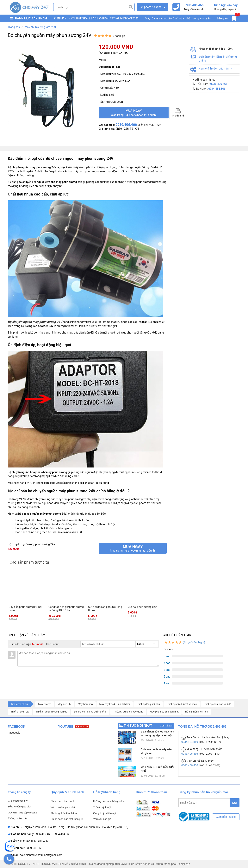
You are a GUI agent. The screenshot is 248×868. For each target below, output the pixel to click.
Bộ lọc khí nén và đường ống (90, 712)
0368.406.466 (190, 765)
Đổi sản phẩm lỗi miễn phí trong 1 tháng (219, 59)
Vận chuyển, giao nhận (63, 807)
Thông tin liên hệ (17, 818)
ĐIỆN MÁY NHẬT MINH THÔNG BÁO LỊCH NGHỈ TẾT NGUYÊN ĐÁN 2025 (96, 18)
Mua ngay (134, 113)
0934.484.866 (190, 742)
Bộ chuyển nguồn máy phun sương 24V (35, 322)
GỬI (235, 803)
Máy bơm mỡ (85, 704)
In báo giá (178, 113)
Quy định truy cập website (22, 813)
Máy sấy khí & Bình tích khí (115, 704)
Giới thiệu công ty (18, 801)
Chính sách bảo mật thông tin (67, 819)
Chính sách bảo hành (62, 801)
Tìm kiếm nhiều (19, 704)
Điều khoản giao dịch (20, 807)
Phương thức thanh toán (64, 813)
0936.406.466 (190, 754)
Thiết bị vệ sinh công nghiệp (51, 712)
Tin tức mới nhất (138, 726)
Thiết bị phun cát (20, 712)
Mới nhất (37, 644)
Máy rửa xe (45, 704)
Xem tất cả (167, 726)
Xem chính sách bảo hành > (216, 69)
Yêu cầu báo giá (102, 819)
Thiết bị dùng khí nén (148, 704)
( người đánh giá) (184, 642)
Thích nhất (52, 644)
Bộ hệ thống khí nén (197, 712)
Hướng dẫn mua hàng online (109, 801)
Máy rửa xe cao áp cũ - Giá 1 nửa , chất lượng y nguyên (178, 18)
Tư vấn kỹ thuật (102, 807)
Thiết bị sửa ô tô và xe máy (182, 704)
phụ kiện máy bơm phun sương (81, 167)
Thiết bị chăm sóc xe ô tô (217, 704)
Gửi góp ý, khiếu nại (104, 813)
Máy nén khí (64, 704)
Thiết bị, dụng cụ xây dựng (128, 712)
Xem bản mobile (226, 817)
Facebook (14, 733)
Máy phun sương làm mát (164, 712)
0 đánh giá (119, 36)
